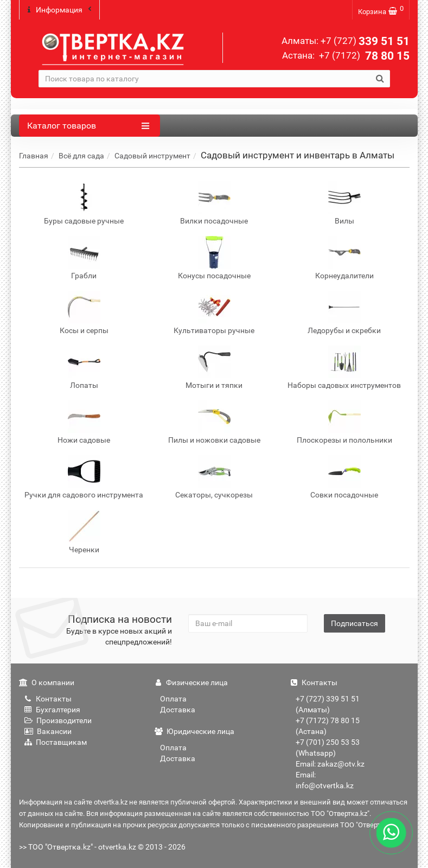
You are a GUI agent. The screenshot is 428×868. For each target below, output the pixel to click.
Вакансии (48, 731)
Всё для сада (81, 155)
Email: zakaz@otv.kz (330, 763)
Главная (34, 155)
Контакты (48, 698)
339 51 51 (365, 41)
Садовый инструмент (152, 155)
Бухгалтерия (52, 709)
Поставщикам (56, 742)
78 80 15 (363, 56)
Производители (58, 720)
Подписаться (354, 623)
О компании (47, 682)
